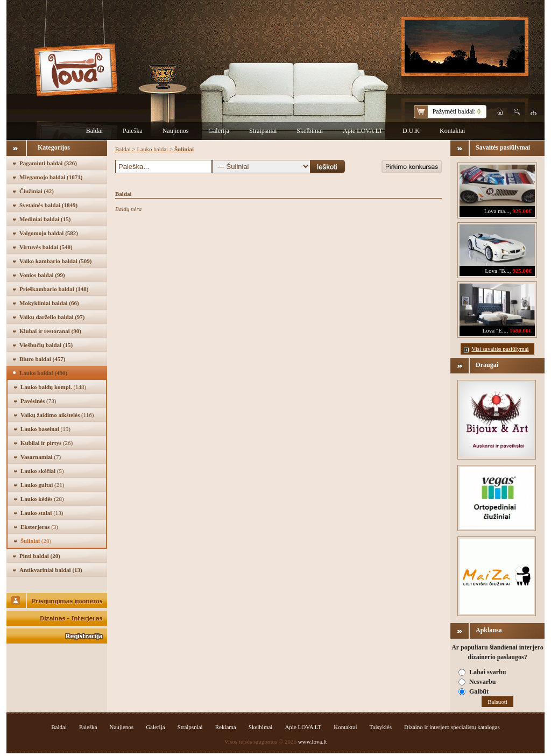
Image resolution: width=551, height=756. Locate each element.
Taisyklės (381, 727)
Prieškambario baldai (54, 289)
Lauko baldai (43, 373)
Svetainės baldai (48, 205)
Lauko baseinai (45, 429)
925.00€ (522, 211)
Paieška (133, 131)
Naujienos (176, 131)
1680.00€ (521, 330)
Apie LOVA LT (363, 131)
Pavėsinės (38, 401)
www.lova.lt (313, 741)
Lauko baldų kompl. (53, 387)
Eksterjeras (39, 527)
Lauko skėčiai (42, 471)
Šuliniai (36, 541)
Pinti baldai (40, 556)
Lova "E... (494, 330)
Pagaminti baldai (48, 163)
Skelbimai (310, 131)
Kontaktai (452, 131)
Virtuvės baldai (46, 247)
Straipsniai (263, 131)
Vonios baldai (42, 275)
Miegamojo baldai (51, 177)
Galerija (219, 131)
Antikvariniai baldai (51, 570)
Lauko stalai (42, 513)
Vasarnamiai (41, 457)
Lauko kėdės (42, 499)
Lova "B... (497, 271)
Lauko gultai (42, 485)
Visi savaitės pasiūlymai (500, 349)
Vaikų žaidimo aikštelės (57, 415)
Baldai (94, 131)
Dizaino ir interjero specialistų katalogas (452, 727)
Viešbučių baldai (46, 345)
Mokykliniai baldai (49, 303)
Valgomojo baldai (49, 233)
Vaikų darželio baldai (52, 317)
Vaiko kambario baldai (55, 261)
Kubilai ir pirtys (47, 443)
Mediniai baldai (45, 219)
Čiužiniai (37, 191)
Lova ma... (497, 211)
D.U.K (411, 131)
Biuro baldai (42, 359)
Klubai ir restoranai (50, 331)
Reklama (226, 727)
